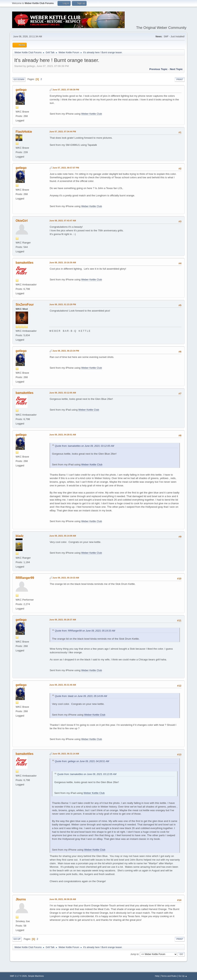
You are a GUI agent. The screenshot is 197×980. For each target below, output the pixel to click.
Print (180, 79)
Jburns (21, 899)
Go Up (17, 939)
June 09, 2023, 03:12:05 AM (63, 393)
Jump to (135, 954)
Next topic (176, 69)
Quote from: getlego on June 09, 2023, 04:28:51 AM (82, 761)
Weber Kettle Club (92, 114)
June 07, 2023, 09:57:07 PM (66, 168)
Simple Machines (36, 976)
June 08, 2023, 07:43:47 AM (63, 221)
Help (157, 976)
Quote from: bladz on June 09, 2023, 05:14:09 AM (81, 696)
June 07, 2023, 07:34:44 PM (63, 132)
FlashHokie (24, 132)
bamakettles (24, 263)
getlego (21, 90)
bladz (20, 536)
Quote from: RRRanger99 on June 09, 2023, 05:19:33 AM (85, 631)
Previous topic (158, 69)
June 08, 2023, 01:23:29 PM (63, 304)
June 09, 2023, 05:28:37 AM (63, 620)
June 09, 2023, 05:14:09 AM (63, 536)
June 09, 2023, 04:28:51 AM (63, 435)
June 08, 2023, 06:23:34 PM (66, 351)
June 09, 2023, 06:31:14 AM (66, 754)
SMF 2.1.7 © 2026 (18, 976)
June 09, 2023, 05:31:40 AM (63, 685)
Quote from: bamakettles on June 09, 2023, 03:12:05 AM (84, 446)
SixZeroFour (25, 305)
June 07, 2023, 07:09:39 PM (66, 90)
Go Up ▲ (183, 976)
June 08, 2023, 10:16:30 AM (63, 262)
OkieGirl (22, 221)
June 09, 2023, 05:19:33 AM (66, 578)
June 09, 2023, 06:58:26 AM (63, 899)
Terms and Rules (169, 976)
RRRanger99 (25, 578)
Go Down (19, 79)
